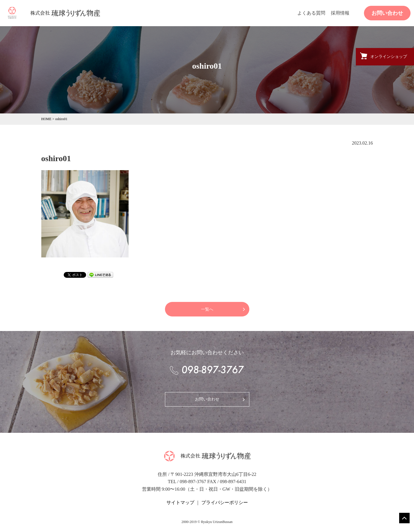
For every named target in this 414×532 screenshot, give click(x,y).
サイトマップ (180, 502)
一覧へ (207, 309)
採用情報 (340, 13)
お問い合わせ (387, 13)
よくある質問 (311, 13)
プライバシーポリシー (225, 502)
